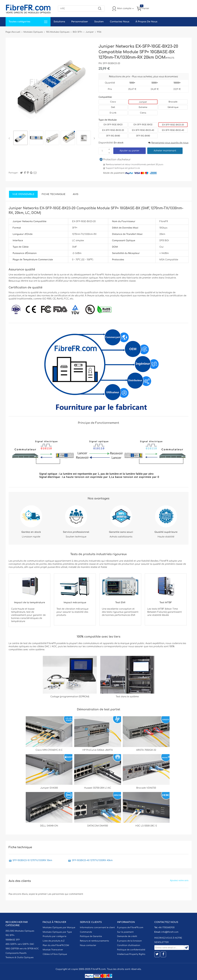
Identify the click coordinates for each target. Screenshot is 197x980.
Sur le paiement (125, 932)
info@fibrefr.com (170, 932)
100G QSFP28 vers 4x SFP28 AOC (22, 949)
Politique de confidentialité (131, 950)
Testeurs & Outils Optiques (20, 957)
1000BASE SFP (13, 940)
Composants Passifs (16, 953)
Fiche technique (54, 194)
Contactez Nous (120, 22)
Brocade (173, 102)
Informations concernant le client (97, 928)
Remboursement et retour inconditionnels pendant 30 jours (135, 165)
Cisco (113, 102)
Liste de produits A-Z (54, 941)
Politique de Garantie (91, 936)
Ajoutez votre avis (179, 880)
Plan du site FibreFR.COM (56, 945)
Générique (173, 107)
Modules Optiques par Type (57, 932)
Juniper (143, 102)
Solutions (59, 22)
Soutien (99, 22)
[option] (20, 138)
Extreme (143, 107)
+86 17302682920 (166, 928)
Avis (76, 194)
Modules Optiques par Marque (59, 928)
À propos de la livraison (129, 941)
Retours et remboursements (94, 941)
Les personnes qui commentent (65, 894)
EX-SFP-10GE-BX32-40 (173, 130)
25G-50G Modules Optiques (20, 931)
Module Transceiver (53, 950)
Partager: (13, 173)
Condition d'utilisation (129, 945)
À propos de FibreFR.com (130, 928)
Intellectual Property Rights (131, 954)
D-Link (113, 113)
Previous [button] (10, 138)
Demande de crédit (127, 936)
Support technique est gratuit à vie (123, 168)
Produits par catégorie (55, 936)
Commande (86, 932)
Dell (113, 107)
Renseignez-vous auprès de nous (168, 143)
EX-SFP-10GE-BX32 (143, 125)
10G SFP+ (10, 935)
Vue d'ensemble (23, 194)
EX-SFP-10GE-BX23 (113, 125)
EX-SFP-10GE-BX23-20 (173, 125)
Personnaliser (80, 22)
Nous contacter (88, 945)
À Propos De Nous (146, 22)
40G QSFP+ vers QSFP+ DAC (20, 944)
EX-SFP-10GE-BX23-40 (143, 130)
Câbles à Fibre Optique (55, 954)
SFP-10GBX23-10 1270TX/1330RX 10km (32, 860)
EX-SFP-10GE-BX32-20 (113, 130)
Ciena (143, 113)
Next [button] (94, 138)
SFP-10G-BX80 (113, 136)
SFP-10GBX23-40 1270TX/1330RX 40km (92, 860)
